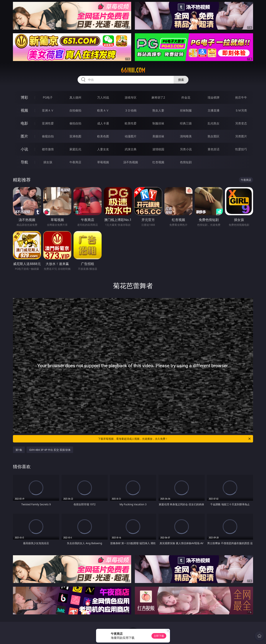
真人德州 (75, 97)
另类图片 (241, 136)
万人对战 (103, 97)
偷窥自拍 (48, 136)
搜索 (181, 80)
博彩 (24, 97)
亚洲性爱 (48, 123)
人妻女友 (103, 149)
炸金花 (186, 97)
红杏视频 (158, 162)
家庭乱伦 (75, 149)
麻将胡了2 (158, 97)
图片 (24, 136)
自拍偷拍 (75, 110)
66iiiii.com (133, 70)
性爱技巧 (241, 149)
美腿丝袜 (158, 136)
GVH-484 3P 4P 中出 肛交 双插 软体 (50, 450)
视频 (24, 110)
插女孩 (48, 162)
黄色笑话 (214, 149)
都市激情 (48, 149)
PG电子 (48, 97)
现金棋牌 (214, 97)
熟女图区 (214, 136)
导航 (24, 162)
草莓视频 (103, 162)
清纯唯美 (186, 136)
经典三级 (186, 123)
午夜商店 (75, 162)
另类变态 (241, 123)
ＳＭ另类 (241, 110)
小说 (24, 149)
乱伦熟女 (214, 123)
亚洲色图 (75, 136)
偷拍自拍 (75, 123)
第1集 (19, 450)
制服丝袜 (158, 123)
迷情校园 (158, 149)
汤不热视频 (131, 162)
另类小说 (186, 149)
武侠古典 (131, 149)
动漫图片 (131, 136)
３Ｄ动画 (131, 110)
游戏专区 (131, 97)
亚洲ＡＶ (48, 110)
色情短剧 (186, 162)
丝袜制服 (186, 110)
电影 (24, 123)
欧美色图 (103, 136)
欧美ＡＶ (103, 110)
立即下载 (159, 636)
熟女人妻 (158, 110)
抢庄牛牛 (241, 97)
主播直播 (214, 110)
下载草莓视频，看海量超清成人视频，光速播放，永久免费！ (175, 439)
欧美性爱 (131, 123)
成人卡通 (103, 123)
